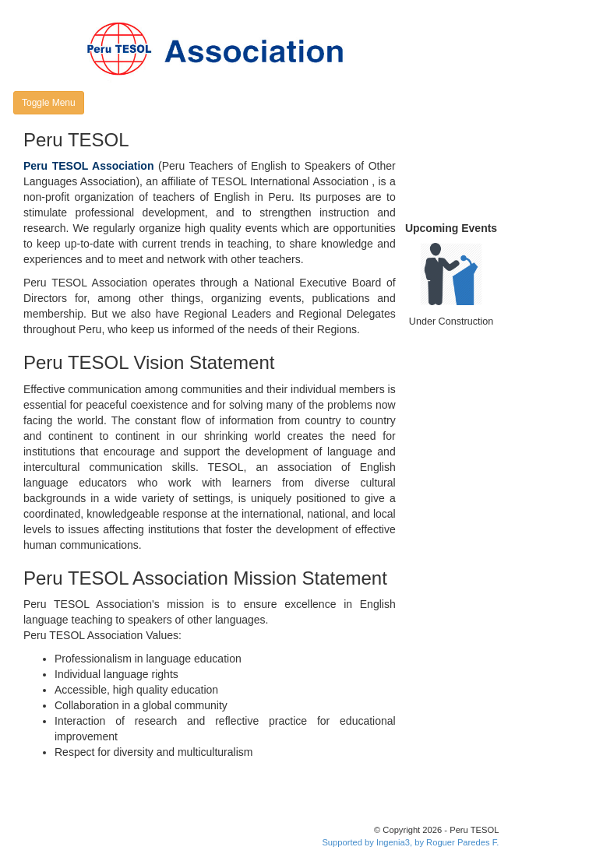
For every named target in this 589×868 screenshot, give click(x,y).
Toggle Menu (49, 103)
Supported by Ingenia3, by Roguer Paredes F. (410, 842)
